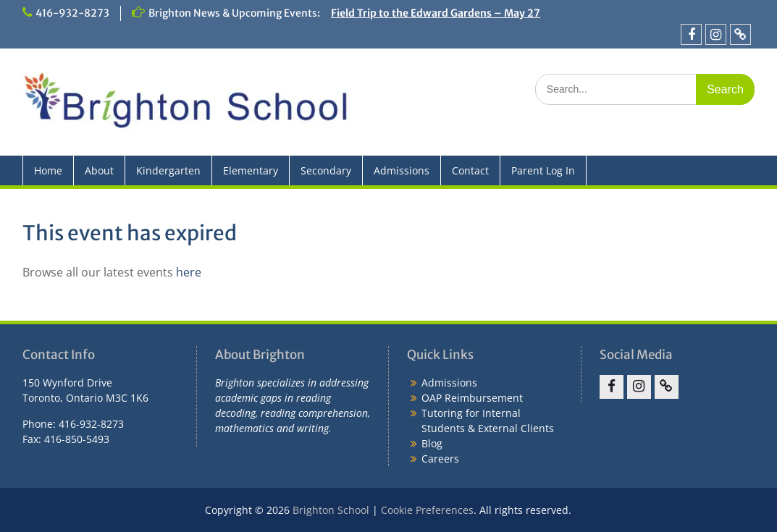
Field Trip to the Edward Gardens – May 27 (436, 13)
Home (48, 170)
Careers (440, 459)
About (99, 170)
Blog (432, 443)
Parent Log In (543, 170)
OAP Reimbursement (472, 398)
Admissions (402, 170)
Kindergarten (168, 170)
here (189, 272)
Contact (470, 170)
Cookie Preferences (427, 510)
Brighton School (331, 510)
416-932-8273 (72, 13)
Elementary (251, 170)
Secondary (326, 170)
